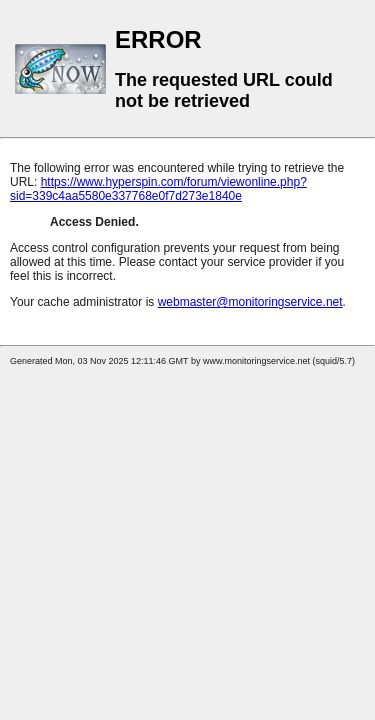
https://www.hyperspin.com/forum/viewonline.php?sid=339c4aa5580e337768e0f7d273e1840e (158, 189)
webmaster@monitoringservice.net (250, 302)
